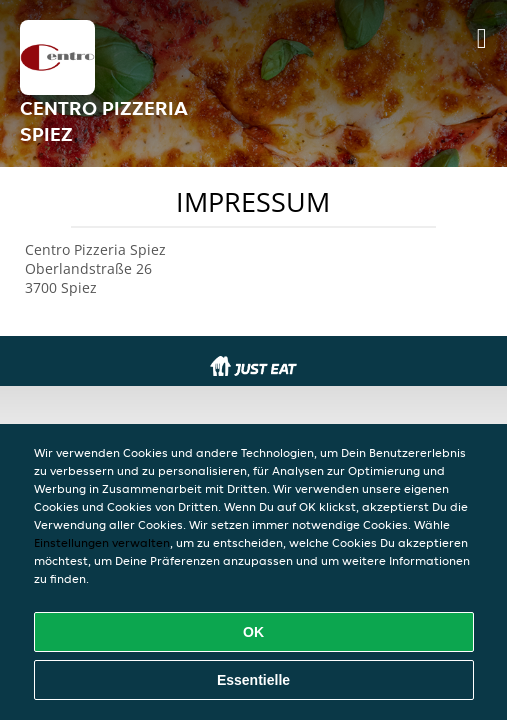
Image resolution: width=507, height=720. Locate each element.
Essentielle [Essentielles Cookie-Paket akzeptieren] (253, 680)
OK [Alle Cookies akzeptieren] (253, 632)
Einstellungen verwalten (102, 542)
